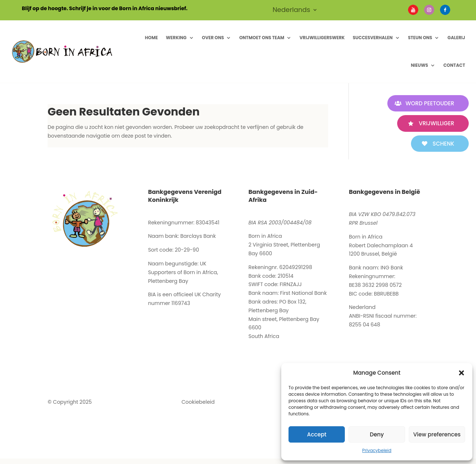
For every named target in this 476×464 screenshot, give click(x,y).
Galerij (456, 38)
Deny (377, 434)
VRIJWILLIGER (437, 123)
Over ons (213, 38)
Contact (454, 65)
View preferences (437, 434)
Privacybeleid (377, 450)
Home (152, 38)
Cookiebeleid (198, 402)
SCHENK (443, 144)
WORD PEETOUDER (430, 103)
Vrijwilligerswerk (322, 38)
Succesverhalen (373, 38)
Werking (176, 38)
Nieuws (420, 65)
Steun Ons (420, 38)
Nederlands (291, 11)
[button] (461, 373)
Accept (317, 434)
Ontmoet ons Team (262, 38)
